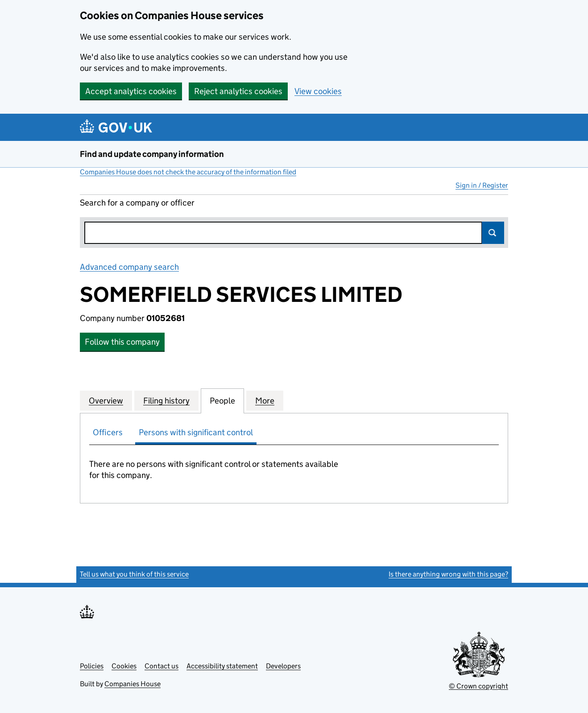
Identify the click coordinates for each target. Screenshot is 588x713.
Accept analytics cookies (131, 91)
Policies (92, 666)
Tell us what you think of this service (134, 574)
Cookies (124, 666)
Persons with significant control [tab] (196, 432)
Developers (283, 666)
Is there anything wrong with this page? (448, 574)
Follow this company (122, 342)
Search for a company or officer (137, 203)
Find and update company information (152, 154)
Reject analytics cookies (238, 91)
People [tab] (222, 400)
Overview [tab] (106, 400)
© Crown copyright (478, 686)
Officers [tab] (108, 432)
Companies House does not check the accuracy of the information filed (188, 172)
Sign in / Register (482, 185)
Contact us (161, 666)
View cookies (318, 91)
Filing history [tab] (166, 400)
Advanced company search (129, 267)
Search (493, 233)
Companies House (133, 684)
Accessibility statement (222, 666)
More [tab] (265, 400)
